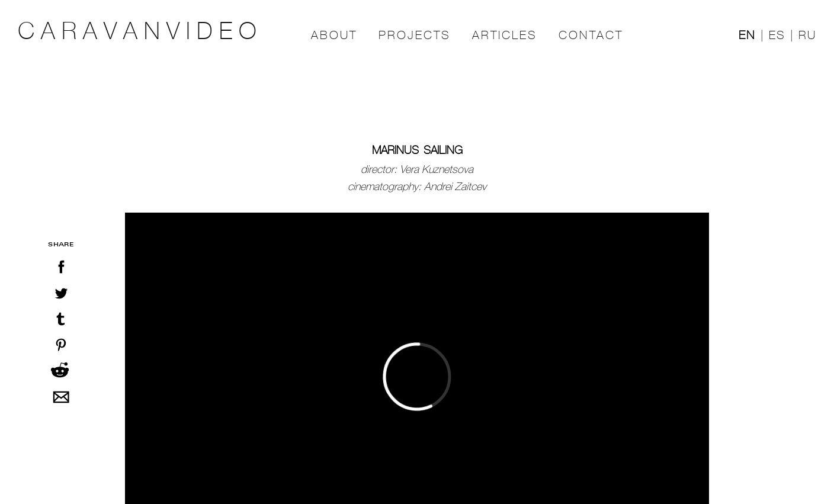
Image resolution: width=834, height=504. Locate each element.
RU (807, 35)
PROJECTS (415, 35)
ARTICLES (505, 35)
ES (777, 35)
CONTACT (591, 35)
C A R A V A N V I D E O (137, 31)
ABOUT (334, 35)
